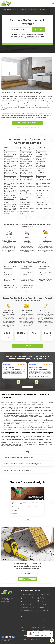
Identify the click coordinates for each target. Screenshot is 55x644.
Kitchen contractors (27, 611)
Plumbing (41, 607)
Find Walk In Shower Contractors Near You (28, 286)
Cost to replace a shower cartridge (41, 166)
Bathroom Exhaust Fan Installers (11, 280)
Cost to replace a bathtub (41, 162)
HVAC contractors (43, 595)
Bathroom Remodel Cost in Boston (10, 166)
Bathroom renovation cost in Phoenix (27, 177)
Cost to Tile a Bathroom (43, 180)
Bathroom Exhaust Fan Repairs (45, 274)
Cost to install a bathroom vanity (25, 205)
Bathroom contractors (13, 10)
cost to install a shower (27, 208)
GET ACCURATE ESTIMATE (27, 123)
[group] (27, 501)
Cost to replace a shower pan (41, 170)
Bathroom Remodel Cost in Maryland (10, 198)
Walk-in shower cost (42, 205)
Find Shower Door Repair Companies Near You (46, 280)
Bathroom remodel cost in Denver (11, 184)
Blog (22, 624)
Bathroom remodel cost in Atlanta (11, 159)
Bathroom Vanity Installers (26, 274)
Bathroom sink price (26, 180)
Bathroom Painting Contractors (10, 267)
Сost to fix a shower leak (43, 208)
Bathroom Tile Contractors (9, 274)
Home (4, 10)
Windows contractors (28, 598)
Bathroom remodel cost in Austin (11, 162)
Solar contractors (27, 601)
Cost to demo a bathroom (25, 198)
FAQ (22, 627)
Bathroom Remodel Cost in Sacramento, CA (27, 152)
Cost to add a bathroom (27, 194)
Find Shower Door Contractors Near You (28, 280)
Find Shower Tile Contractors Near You (11, 286)
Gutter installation (27, 604)
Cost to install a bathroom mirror (25, 202)
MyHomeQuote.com (9, 639)
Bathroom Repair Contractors (44, 267)
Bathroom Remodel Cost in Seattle (26, 166)
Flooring (41, 598)
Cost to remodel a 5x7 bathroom (43, 155)
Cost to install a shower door (27, 213)
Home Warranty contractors (43, 611)
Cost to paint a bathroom (41, 148)
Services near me (36, 640)
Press (44, 627)
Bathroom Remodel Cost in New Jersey (10, 209)
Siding (40, 601)
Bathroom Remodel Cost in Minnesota (10, 205)
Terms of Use (35, 627)
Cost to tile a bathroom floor (43, 184)
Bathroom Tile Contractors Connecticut (29, 10)
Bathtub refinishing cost (27, 187)
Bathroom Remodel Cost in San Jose (26, 162)
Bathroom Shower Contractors (27, 267)
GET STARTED (27, 346)
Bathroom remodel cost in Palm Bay (11, 213)
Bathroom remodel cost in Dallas (11, 180)
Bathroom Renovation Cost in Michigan (27, 173)
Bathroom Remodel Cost (10, 152)
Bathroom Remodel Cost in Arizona (10, 155)
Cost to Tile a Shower (43, 187)
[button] (25, 387)
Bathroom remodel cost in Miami (11, 202)
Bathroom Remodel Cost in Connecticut (10, 177)
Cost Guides (24, 640)
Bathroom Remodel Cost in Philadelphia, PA (27, 148)
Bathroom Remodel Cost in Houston (10, 191)
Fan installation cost (42, 190)
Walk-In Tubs (42, 604)
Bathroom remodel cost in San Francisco (27, 159)
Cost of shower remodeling (25, 191)
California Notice (47, 621)
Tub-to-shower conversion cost (41, 202)
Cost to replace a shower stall (41, 173)
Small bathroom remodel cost (41, 195)
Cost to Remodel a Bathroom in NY (42, 159)
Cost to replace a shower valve (41, 177)
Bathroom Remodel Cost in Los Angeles (10, 195)
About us (34, 621)
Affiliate (23, 621)
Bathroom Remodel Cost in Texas (26, 170)
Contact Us (35, 624)
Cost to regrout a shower (41, 152)
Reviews (23, 630)
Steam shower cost (42, 197)
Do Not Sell (46, 624)
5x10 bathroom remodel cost (11, 148)
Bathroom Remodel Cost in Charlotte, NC (11, 173)
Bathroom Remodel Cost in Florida (10, 187)
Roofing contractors (27, 595)
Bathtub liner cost (26, 183)
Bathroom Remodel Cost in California (10, 170)
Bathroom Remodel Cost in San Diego (26, 155)
